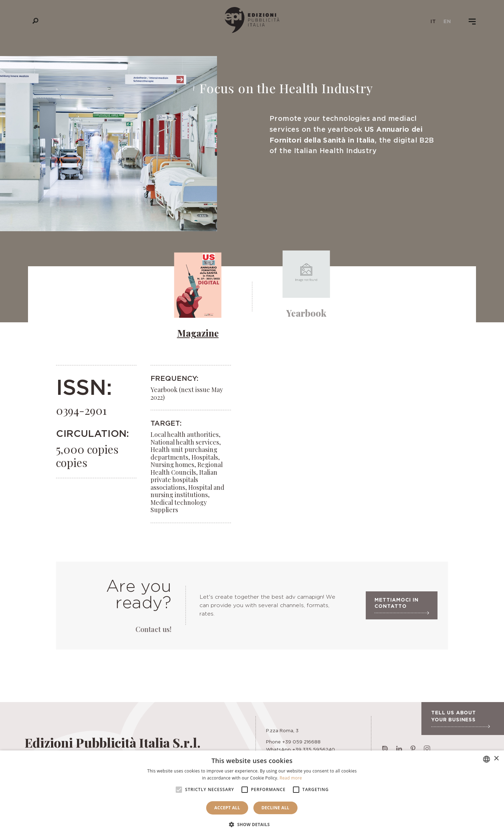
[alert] (252, 794)
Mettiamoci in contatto (402, 607)
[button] (252, 825)
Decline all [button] (275, 808)
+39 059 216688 (301, 742)
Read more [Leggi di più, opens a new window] (291, 778)
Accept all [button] (227, 808)
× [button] (496, 759)
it (433, 21)
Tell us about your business (460, 719)
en (447, 21)
